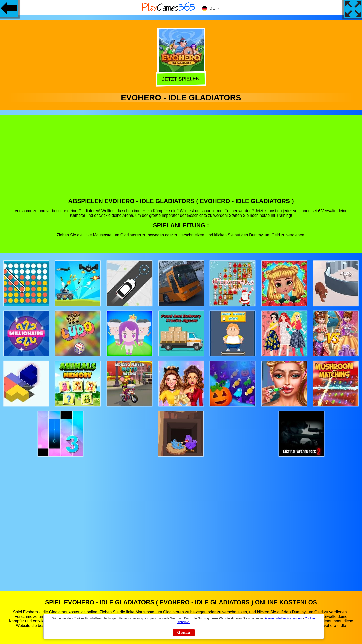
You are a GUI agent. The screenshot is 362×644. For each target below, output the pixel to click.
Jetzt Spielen (180, 78)
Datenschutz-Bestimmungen (283, 618)
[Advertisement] (181, 160)
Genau (184, 633)
